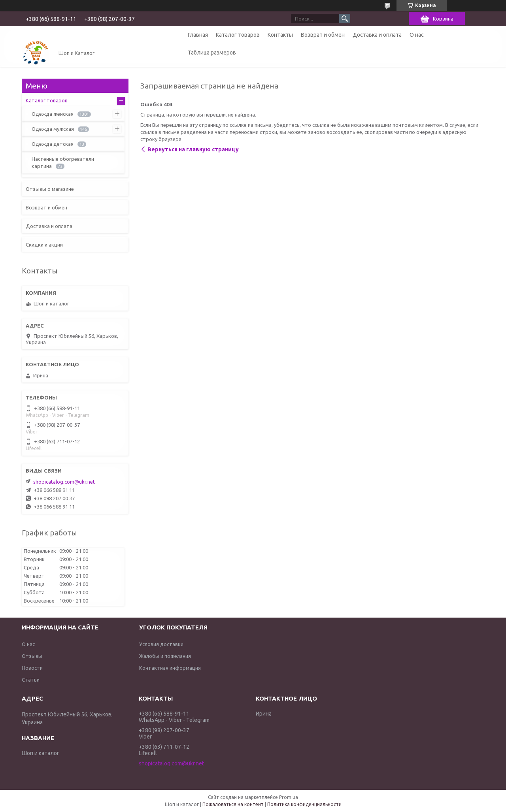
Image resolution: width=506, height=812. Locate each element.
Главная (198, 35)
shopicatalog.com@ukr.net (64, 482)
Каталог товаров (238, 35)
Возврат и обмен (323, 35)
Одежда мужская (53, 129)
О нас (417, 35)
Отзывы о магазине (50, 189)
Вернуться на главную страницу (193, 149)
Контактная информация (170, 668)
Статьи (31, 680)
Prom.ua (289, 797)
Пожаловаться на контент (233, 804)
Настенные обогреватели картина (63, 162)
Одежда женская (53, 114)
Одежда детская (53, 144)
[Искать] (345, 19)
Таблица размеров (212, 53)
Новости (32, 668)
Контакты (280, 35)
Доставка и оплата (377, 35)
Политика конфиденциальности (304, 804)
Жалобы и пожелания (165, 656)
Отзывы (32, 656)
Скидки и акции (44, 245)
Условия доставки (161, 644)
